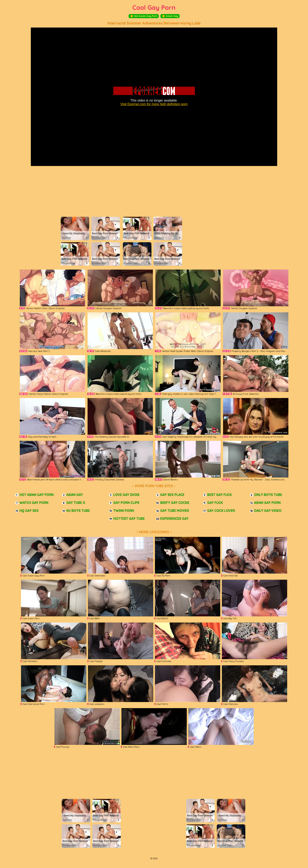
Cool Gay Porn (154, 7)
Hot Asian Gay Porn (144, 16)
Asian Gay (170, 16)
